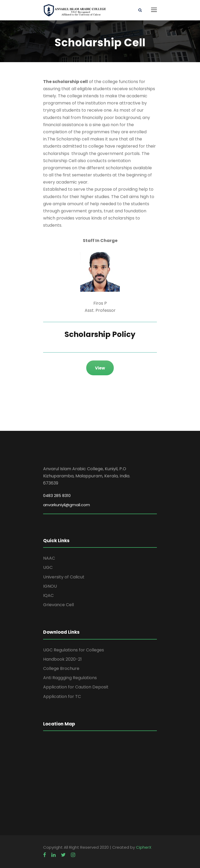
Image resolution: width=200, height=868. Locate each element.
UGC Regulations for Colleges (74, 650)
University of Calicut (64, 577)
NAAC (49, 558)
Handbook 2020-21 (62, 659)
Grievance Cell (58, 605)
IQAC (48, 595)
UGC (48, 567)
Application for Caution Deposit (76, 687)
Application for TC (62, 696)
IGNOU (50, 586)
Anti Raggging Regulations (70, 678)
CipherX (144, 847)
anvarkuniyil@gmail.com (67, 505)
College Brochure (61, 668)
